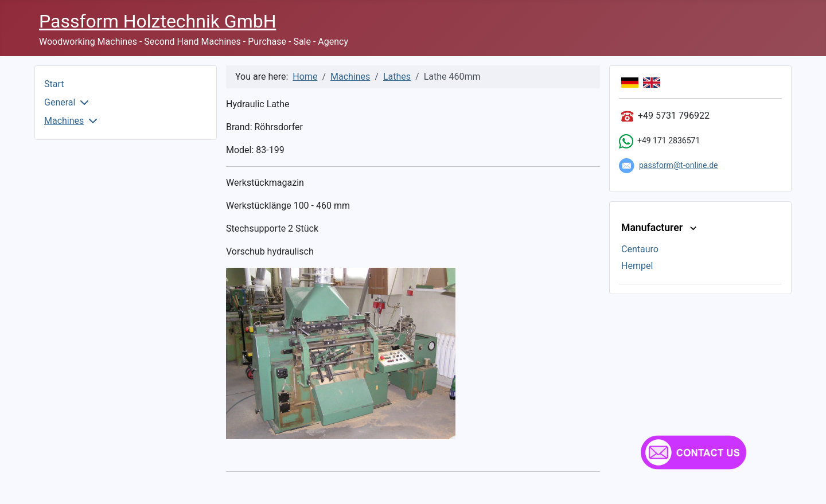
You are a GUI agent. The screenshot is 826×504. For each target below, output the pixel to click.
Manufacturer (660, 228)
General (60, 102)
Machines (64, 121)
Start (54, 84)
